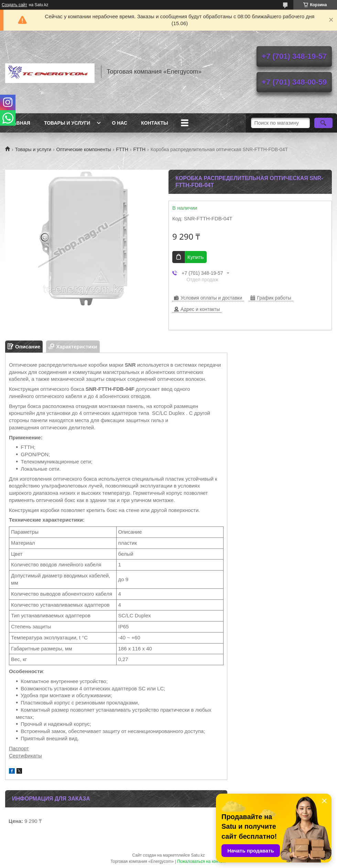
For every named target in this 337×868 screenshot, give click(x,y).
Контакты (154, 123)
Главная (19, 123)
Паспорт (19, 748)
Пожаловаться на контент (202, 861)
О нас (119, 123)
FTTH (122, 149)
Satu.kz (198, 855)
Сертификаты (25, 756)
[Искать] (323, 123)
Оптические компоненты (84, 149)
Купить (195, 257)
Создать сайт (14, 5)
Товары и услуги (67, 123)
